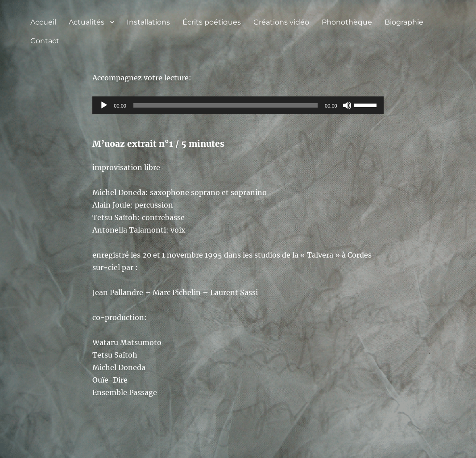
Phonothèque (347, 22)
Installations (148, 22)
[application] (238, 105)
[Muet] (347, 105)
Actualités (87, 22)
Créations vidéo (281, 22)
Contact (45, 41)
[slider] (226, 105)
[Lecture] (104, 105)
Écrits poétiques (212, 22)
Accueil (43, 22)
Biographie (404, 22)
